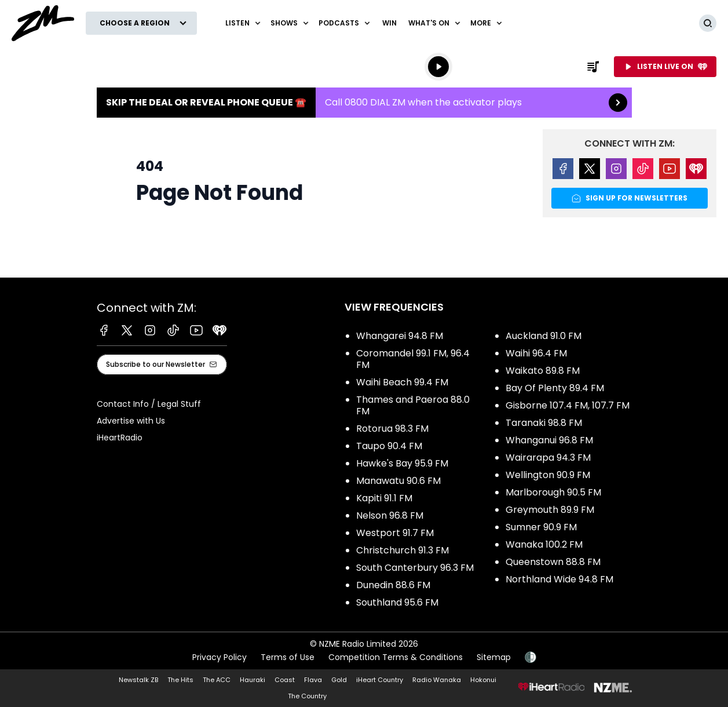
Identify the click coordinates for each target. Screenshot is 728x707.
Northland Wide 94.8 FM (559, 579)
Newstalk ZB (138, 680)
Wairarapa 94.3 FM (548, 458)
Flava (313, 680)
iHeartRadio (120, 438)
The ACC (217, 680)
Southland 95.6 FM (397, 602)
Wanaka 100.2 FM (544, 544)
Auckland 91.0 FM (544, 336)
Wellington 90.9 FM (548, 475)
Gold (339, 680)
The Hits (180, 680)
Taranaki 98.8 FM (544, 423)
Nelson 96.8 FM (390, 515)
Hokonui (483, 680)
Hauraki (253, 680)
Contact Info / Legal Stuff (149, 404)
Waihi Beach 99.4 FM (402, 382)
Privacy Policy (220, 657)
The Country (307, 696)
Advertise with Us (131, 421)
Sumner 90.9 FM (541, 527)
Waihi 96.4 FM (536, 353)
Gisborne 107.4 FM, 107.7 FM (568, 405)
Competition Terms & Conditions (396, 657)
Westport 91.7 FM (395, 533)
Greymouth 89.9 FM (550, 510)
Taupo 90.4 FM (389, 446)
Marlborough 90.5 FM (553, 492)
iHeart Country (380, 680)
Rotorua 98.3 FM (392, 429)
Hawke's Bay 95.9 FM (402, 463)
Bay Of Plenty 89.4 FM (555, 388)
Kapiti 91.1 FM (384, 498)
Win (389, 23)
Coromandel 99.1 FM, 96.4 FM (413, 359)
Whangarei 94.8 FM (400, 336)
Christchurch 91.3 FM (403, 550)
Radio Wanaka (437, 680)
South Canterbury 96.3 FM (415, 568)
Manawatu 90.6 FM (398, 481)
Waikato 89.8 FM (543, 371)
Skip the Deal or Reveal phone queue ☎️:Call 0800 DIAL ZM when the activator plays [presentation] (364, 103)
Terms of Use (288, 657)
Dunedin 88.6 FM (393, 585)
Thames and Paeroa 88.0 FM (413, 405)
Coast (285, 680)
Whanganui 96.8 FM (549, 440)
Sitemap (494, 657)
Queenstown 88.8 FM (553, 562)
